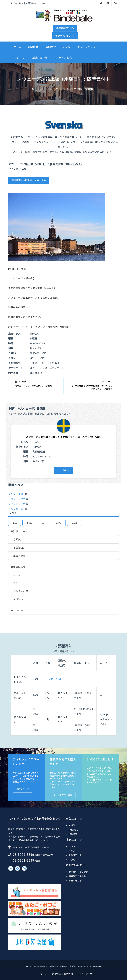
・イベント (17, 599)
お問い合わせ (40, 58)
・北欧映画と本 (19, 591)
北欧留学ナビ (23, 789)
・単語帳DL (17, 548)
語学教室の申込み (65, 28)
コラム (70, 846)
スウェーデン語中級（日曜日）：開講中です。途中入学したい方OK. (63, 437)
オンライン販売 (63, 58)
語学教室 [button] (34, 47)
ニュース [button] (20, 58)
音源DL (71, 825)
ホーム (18, 47)
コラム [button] (67, 47)
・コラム (16, 575)
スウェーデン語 (45, 89)
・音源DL (16, 539)
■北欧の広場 (18, 567)
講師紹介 (51, 47)
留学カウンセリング (65, 36)
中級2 (29, 523)
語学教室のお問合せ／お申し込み (29, 180)
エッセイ (72, 860)
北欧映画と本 (74, 855)
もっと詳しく (63, 470)
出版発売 (72, 834)
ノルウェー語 (16, 509)
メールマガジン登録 (63, 795)
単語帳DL (72, 830)
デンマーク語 (16, 494)
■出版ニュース (19, 531)
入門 (44, 523)
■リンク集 (17, 610)
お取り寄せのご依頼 (63, 974)
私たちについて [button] (88, 47)
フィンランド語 (17, 504)
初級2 (74, 523)
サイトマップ (85, 974)
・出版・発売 (18, 556)
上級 (15, 523)
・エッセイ (17, 583)
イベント (72, 851)
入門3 (59, 523)
